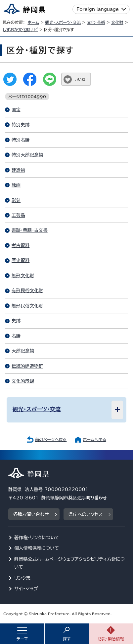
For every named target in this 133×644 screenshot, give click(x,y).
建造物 (18, 170)
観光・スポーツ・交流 (63, 22)
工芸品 (18, 215)
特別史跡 (21, 125)
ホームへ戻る (95, 439)
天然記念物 (23, 351)
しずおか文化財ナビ (20, 30)
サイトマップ (26, 589)
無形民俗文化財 (27, 306)
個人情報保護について (37, 548)
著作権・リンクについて (37, 538)
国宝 (16, 110)
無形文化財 (23, 276)
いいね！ (82, 79)
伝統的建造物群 (27, 366)
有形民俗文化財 (27, 290)
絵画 (16, 185)
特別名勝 (21, 140)
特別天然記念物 (27, 155)
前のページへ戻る (51, 439)
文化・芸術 (96, 22)
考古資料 (21, 245)
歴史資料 (21, 260)
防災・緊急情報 (111, 639)
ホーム (33, 22)
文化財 (117, 22)
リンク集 (22, 578)
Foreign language (98, 9)
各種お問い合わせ (31, 514)
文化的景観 (23, 381)
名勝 (16, 336)
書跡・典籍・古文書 (30, 230)
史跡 (16, 321)
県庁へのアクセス (86, 514)
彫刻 (16, 200)
